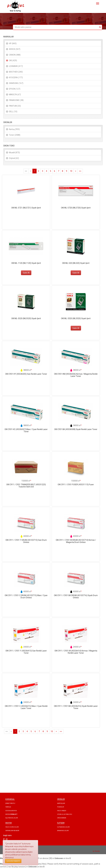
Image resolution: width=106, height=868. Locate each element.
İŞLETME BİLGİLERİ (12, 818)
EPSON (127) (15, 89)
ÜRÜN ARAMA (62, 818)
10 (71, 171)
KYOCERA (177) (16, 77)
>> (80, 171)
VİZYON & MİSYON (11, 811)
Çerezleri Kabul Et (13, 861)
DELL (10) (13, 112)
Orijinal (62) (14, 158)
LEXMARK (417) (16, 66)
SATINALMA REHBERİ (12, 831)
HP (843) (13, 43)
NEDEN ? (11, 814)
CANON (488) (15, 55)
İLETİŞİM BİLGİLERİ (63, 827)
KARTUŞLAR (61, 803)
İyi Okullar (96, 851)
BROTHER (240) (16, 72)
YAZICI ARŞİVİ (62, 811)
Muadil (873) (14, 153)
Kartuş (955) (14, 129)
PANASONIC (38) (16, 100)
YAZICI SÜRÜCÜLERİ (12, 827)
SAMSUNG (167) (16, 83)
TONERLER (61, 807)
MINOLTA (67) (15, 95)
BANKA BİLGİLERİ (63, 831)
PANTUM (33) (15, 106)
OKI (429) (13, 60)
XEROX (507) (15, 49)
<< (26, 171)
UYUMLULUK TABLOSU (65, 814)
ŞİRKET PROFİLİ (10, 803)
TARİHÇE (8, 807)
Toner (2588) (15, 135)
